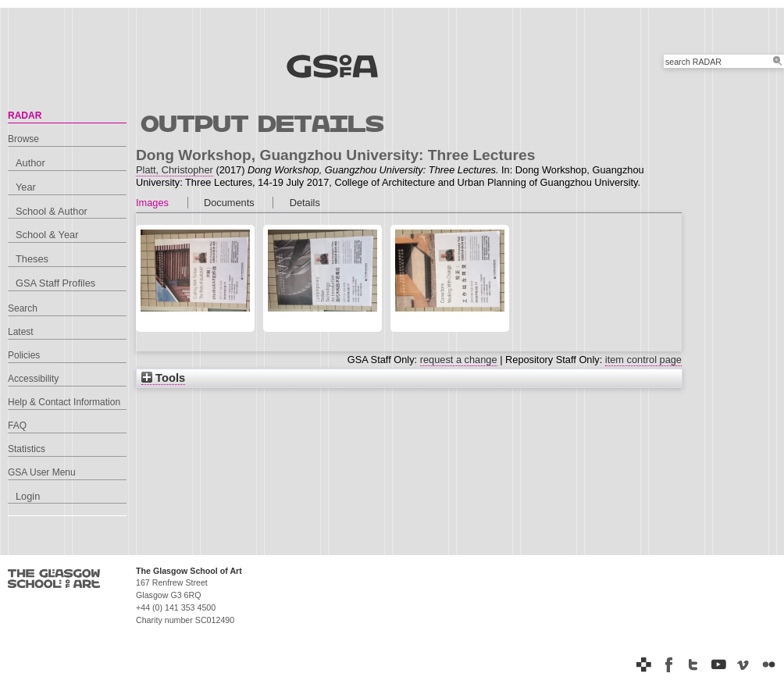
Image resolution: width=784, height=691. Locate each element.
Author (30, 163)
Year (26, 187)
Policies (24, 355)
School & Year (47, 235)
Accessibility (33, 379)
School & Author (52, 211)
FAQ (17, 426)
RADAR (25, 116)
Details (305, 203)
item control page (643, 360)
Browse (23, 139)
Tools (163, 378)
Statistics (27, 449)
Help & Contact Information (64, 402)
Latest (21, 332)
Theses (32, 259)
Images (152, 203)
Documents (229, 203)
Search (23, 308)
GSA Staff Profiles (55, 283)
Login (28, 496)
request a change (459, 360)
